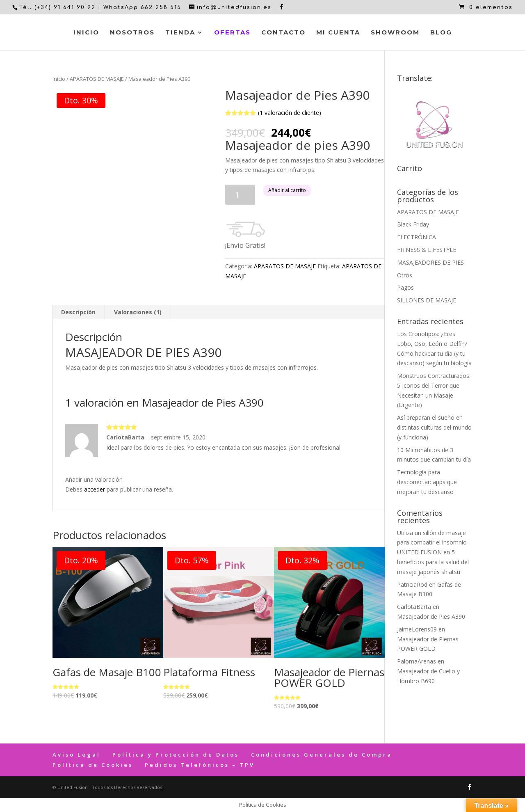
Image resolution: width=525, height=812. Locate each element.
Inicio (86, 33)
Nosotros (132, 33)
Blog (441, 33)
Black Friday (413, 224)
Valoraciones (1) (138, 312)
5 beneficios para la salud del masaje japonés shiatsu (433, 562)
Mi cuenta (338, 33)
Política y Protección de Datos (176, 755)
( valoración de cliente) (290, 113)
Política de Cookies (93, 765)
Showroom (395, 33)
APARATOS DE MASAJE (97, 79)
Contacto (283, 33)
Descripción (78, 312)
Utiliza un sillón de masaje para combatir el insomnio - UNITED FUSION (434, 543)
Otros (405, 275)
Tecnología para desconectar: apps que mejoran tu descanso (427, 482)
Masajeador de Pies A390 (431, 616)
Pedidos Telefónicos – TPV (200, 765)
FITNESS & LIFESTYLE (427, 250)
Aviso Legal (76, 755)
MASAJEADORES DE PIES (430, 262)
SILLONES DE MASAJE (427, 300)
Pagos (405, 287)
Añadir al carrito (287, 190)
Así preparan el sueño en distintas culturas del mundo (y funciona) (434, 427)
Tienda (180, 33)
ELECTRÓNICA (417, 237)
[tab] (79, 312)
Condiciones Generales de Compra (322, 755)
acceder (95, 489)
